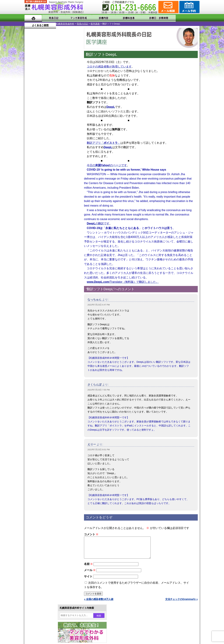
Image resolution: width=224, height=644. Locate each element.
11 (52, 169)
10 (48, 169)
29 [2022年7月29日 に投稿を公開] (64, 131)
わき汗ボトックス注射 (48, 352)
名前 (88, 568)
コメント (91, 534)
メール (90, 574)
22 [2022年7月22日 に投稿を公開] (64, 126)
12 (55, 169)
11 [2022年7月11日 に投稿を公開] (37, 120)
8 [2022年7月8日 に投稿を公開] (64, 115)
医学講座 (64, 24)
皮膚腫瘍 (41, 402)
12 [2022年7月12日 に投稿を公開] (44, 120)
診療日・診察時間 (150, 18)
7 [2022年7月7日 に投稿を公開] (57, 115)
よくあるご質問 (184, 18)
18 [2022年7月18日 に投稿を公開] (37, 126)
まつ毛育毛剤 (44, 390)
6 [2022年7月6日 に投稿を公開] (51, 115)
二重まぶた (42, 333)
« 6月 (30, 143)
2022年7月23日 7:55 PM (99, 390)
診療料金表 (121, 18)
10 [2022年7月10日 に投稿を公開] (30, 120)
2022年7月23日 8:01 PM (99, 450)
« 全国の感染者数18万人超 (99, 603)
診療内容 (98, 18)
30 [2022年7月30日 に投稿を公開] (71, 131)
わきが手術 (49, 345)
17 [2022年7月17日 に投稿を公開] (30, 126)
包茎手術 (41, 396)
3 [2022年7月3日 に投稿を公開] (30, 115)
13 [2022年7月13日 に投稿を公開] (51, 120)
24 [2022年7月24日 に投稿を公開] (30, 131)
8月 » (39, 143)
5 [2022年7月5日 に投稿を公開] (44, 115)
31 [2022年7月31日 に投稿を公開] (30, 136)
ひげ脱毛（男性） (46, 377)
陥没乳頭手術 (44, 320)
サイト (88, 581)
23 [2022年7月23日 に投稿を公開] (71, 126)
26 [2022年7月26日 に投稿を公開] (44, 131)
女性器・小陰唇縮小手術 (50, 326)
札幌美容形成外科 (34, 24)
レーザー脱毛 (44, 364)
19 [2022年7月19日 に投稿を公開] (44, 126)
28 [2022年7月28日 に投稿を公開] (57, 131)
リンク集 (36, 478)
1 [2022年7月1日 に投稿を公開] (64, 110)
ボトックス (42, 415)
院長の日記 (51, 24)
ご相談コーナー (168, 7)
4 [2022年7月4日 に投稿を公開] (37, 115)
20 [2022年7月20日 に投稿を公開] (51, 126)
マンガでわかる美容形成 (75, 18)
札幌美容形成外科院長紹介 (46, 472)
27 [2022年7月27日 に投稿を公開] (51, 131)
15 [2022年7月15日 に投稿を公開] (64, 120)
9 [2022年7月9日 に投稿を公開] (71, 115)
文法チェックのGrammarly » (181, 603)
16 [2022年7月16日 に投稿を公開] (71, 120)
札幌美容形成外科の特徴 (45, 440)
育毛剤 (40, 383)
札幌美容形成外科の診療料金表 (48, 459)
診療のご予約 (189, 7)
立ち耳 (40, 358)
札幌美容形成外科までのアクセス (50, 453)
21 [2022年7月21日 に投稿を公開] (57, 126)
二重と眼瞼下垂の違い (44, 339)
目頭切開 (41, 409)
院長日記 (52, 18)
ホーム (33, 18)
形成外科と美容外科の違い (46, 447)
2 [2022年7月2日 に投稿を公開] (71, 110)
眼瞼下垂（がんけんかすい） (52, 314)
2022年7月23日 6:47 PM (99, 305)
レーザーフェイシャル (48, 371)
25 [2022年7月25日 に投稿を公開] (37, 131)
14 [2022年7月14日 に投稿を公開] (57, 120)
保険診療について (41, 466)
